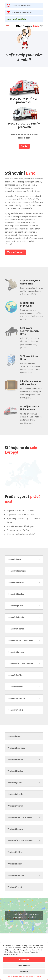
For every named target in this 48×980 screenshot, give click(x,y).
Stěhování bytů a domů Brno (30, 282)
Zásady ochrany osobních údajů (30, 976)
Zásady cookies (13, 976)
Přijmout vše (24, 959)
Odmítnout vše (24, 965)
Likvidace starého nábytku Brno (30, 383)
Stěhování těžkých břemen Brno (29, 331)
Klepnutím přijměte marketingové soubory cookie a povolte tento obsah (24, 916)
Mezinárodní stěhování (27, 304)
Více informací (15, 252)
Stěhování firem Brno (29, 358)
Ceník (24, 146)
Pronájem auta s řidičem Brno (30, 408)
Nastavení (24, 971)
